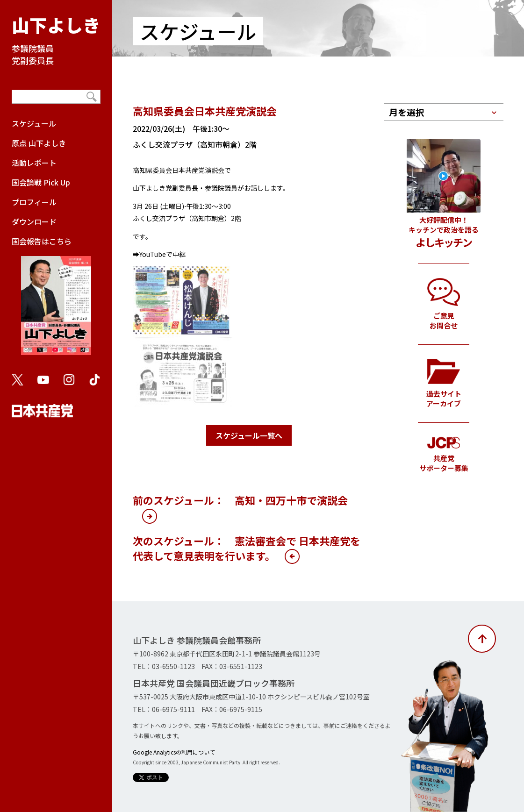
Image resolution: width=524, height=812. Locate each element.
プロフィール (34, 202)
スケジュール (34, 123)
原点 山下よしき (39, 143)
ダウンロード (34, 221)
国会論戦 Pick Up (41, 182)
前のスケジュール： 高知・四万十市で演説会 (240, 500)
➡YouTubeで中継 (159, 254)
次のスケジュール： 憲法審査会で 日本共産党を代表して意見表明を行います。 (247, 548)
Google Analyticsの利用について (174, 752)
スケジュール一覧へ (249, 435)
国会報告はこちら (56, 300)
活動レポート (34, 163)
